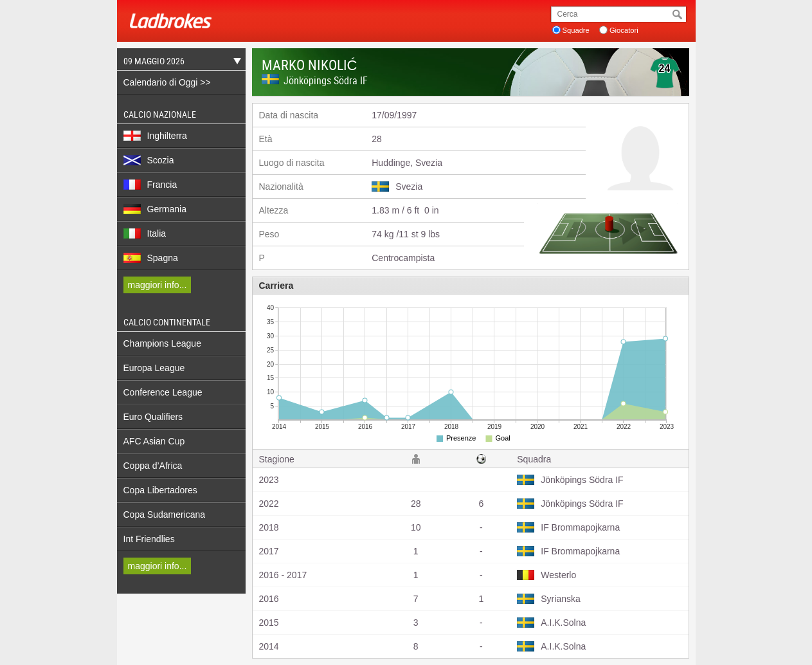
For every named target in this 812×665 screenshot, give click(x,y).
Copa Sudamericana (165, 515)
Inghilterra (155, 136)
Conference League (163, 392)
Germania (155, 209)
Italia (145, 233)
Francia (150, 185)
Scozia (149, 160)
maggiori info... (158, 285)
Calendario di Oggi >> (167, 82)
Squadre (576, 30)
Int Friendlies (149, 539)
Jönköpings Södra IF (326, 80)
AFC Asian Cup (154, 441)
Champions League (162, 343)
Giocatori (624, 30)
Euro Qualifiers (153, 417)
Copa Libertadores (160, 490)
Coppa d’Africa (153, 466)
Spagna (151, 258)
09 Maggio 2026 (179, 63)
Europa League (154, 368)
